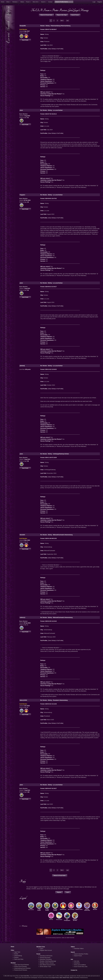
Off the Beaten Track (45, 967)
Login (94, 2)
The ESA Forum (40, 10)
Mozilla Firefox (66, 978)
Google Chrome (55, 978)
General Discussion (45, 958)
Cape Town (17, 952)
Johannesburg (18, 956)
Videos (22, 2)
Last (67, 21)
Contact (50, 2)
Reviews (15, 2)
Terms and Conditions (80, 965)
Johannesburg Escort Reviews (22, 968)
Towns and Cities (19, 959)
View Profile (25, 40)
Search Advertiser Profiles (81, 954)
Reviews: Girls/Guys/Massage (48, 961)
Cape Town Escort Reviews (22, 965)
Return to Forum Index (46, 15)
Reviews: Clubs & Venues (47, 963)
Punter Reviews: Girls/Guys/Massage (70, 10)
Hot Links (77, 961)
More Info (35, 2)
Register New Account (46, 950)
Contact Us (74, 970)
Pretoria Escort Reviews (21, 970)
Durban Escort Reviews (21, 966)
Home (3, 2)
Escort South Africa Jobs (81, 967)
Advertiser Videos (79, 949)
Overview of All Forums (46, 956)
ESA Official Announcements (48, 965)
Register (100, 2)
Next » (62, 21)
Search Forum (75, 15)
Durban (16, 954)
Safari (61, 978)
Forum (28, 2)
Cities (8, 2)
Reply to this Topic (62, 15)
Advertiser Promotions (46, 959)
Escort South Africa (25, 976)
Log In (68, 892)
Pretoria (16, 957)
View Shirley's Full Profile (56, 49)
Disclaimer (77, 963)
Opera (71, 978)
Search (43, 2)
